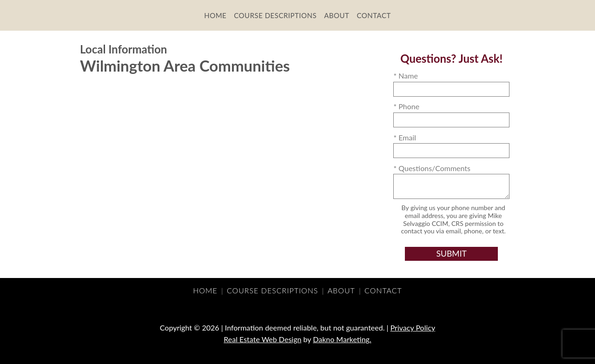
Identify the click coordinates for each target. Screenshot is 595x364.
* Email (405, 137)
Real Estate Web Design (262, 339)
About (337, 15)
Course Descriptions (275, 15)
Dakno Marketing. (342, 339)
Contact (374, 15)
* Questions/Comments (432, 168)
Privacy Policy (413, 328)
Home (215, 15)
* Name (405, 76)
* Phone (406, 106)
